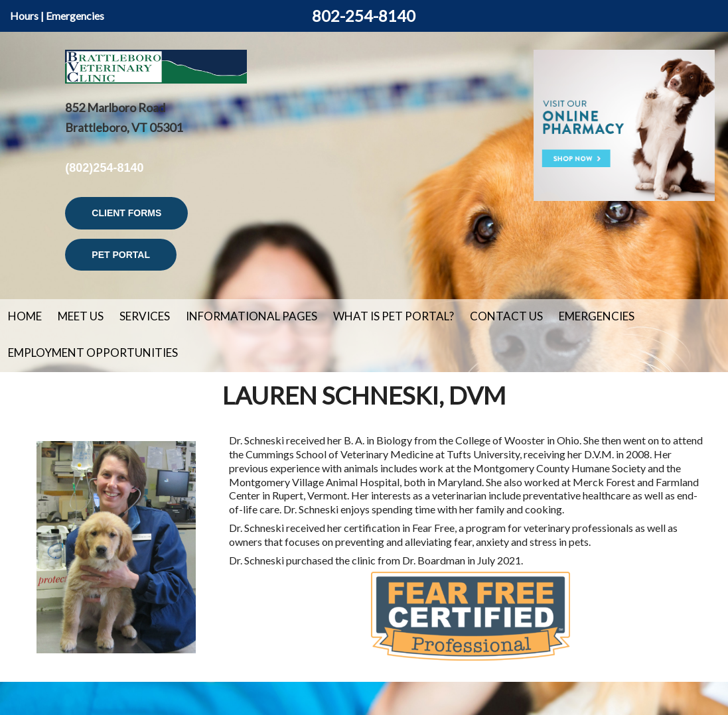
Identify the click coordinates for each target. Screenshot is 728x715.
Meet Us (81, 316)
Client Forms (126, 213)
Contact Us (506, 316)
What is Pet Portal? (394, 316)
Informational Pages (252, 316)
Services (145, 316)
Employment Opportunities (93, 353)
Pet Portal (121, 255)
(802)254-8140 (104, 168)
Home (25, 316)
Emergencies (75, 16)
